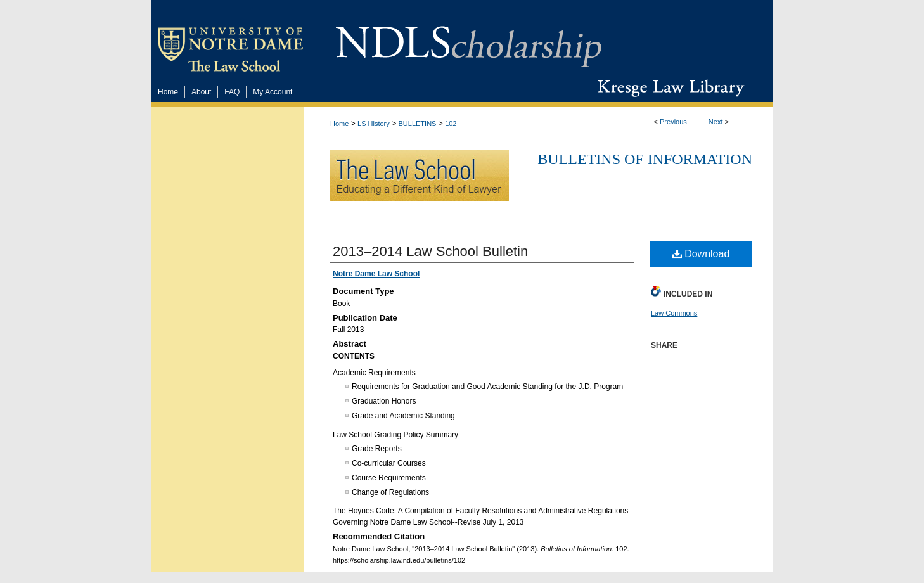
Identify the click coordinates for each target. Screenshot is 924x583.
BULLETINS (418, 124)
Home (339, 124)
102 (451, 124)
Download (701, 254)
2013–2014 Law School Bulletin (430, 251)
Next (716, 122)
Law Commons (674, 313)
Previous (673, 122)
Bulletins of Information (645, 159)
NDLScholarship (469, 40)
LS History (374, 124)
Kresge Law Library (668, 88)
